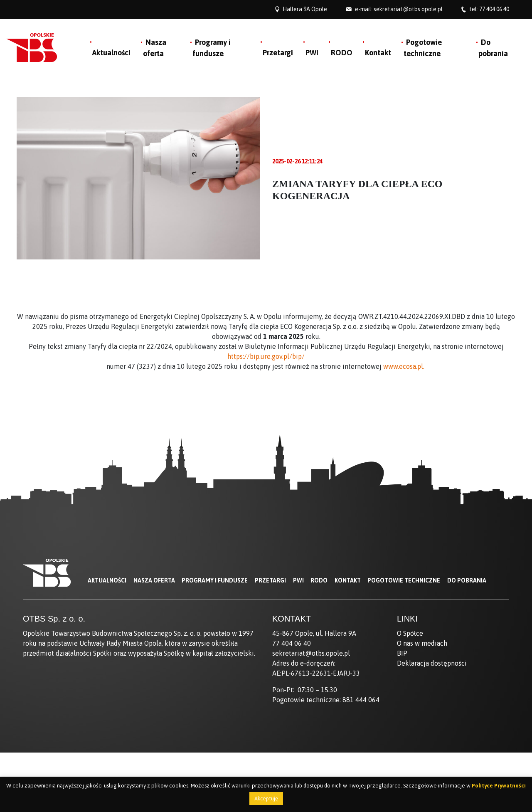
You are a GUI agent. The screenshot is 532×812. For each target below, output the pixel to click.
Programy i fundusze (215, 580)
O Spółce (410, 633)
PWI (312, 53)
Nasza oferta (154, 580)
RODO (342, 53)
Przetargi (278, 53)
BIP (402, 653)
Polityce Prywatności (499, 786)
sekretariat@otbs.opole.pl (408, 9)
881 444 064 (361, 700)
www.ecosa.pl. (405, 366)
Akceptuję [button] (266, 798)
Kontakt (378, 53)
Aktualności (111, 53)
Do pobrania (467, 580)
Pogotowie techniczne (404, 580)
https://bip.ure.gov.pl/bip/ (266, 356)
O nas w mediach (422, 643)
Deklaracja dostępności (432, 663)
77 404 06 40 (494, 9)
